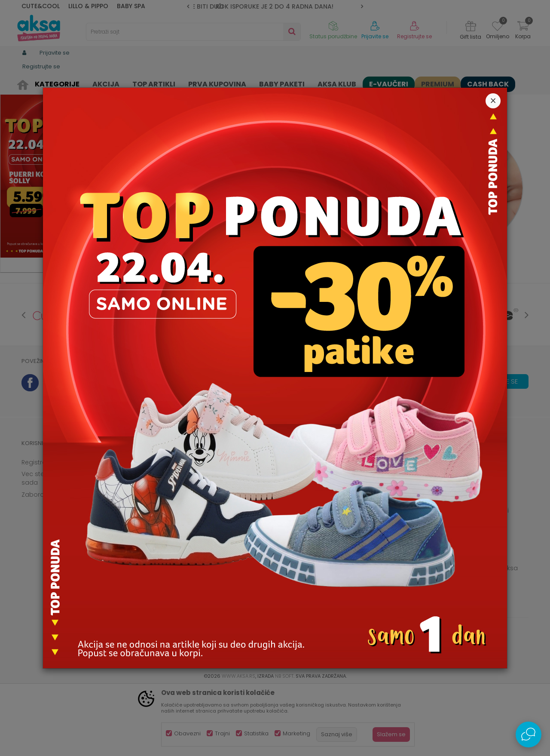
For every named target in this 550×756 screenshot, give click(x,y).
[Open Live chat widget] (529, 734)
